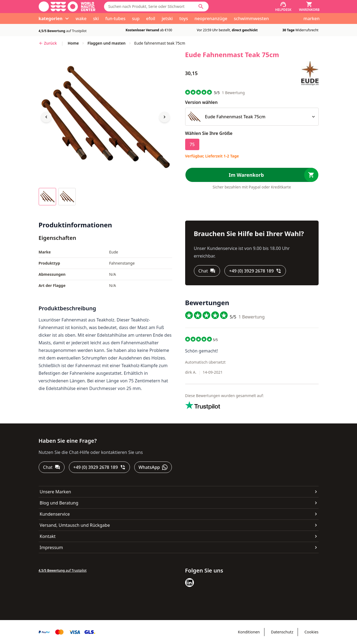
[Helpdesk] (283, 7)
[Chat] (207, 271)
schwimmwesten (251, 18)
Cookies (311, 632)
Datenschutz (282, 632)
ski (96, 18)
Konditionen (249, 632)
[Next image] (164, 117)
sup (136, 18)
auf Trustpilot (63, 31)
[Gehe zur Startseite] (67, 7)
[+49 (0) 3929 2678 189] (255, 271)
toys (184, 18)
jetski (167, 18)
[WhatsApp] (153, 467)
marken (311, 18)
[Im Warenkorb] (252, 175)
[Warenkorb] (309, 7)
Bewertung (233, 93)
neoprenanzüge (211, 18)
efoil (150, 18)
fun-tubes (115, 18)
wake (81, 18)
